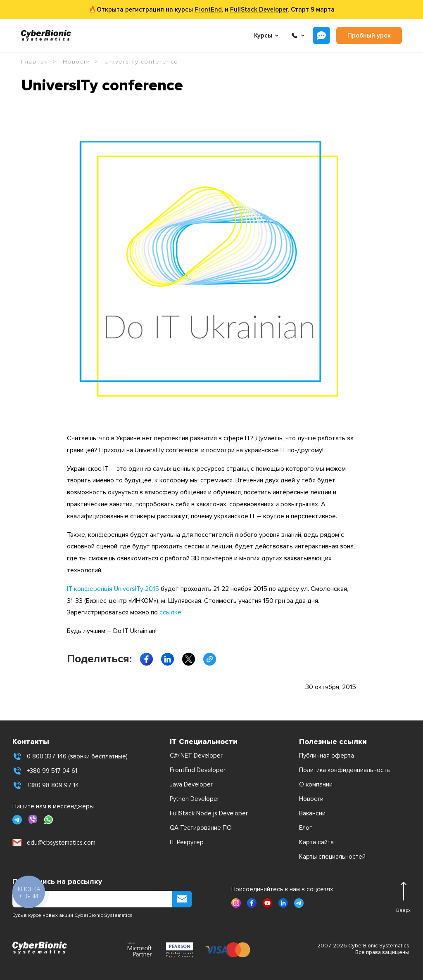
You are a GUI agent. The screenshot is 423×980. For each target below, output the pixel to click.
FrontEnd (208, 9)
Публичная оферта (327, 756)
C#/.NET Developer (196, 756)
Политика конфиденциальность (345, 770)
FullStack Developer (259, 9)
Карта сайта (316, 842)
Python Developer (195, 799)
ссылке (170, 612)
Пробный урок (369, 35)
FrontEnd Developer (198, 770)
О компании (316, 784)
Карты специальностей (332, 857)
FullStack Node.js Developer (209, 813)
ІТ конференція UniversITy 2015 (113, 589)
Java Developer (191, 784)
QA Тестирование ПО (201, 828)
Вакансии (312, 813)
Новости (311, 799)
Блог (305, 828)
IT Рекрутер (187, 842)
